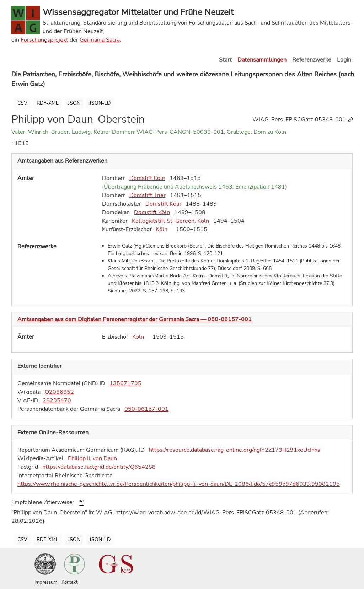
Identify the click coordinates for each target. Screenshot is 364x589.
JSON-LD (100, 103)
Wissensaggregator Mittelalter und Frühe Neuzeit (138, 12)
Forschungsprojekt (44, 40)
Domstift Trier (148, 195)
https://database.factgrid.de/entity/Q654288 (99, 467)
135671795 (125, 383)
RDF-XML (48, 103)
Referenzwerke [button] (312, 60)
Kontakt (70, 582)
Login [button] (344, 60)
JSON (74, 103)
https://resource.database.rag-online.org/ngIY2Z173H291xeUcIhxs (235, 450)
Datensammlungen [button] (262, 60)
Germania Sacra (100, 40)
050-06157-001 (146, 409)
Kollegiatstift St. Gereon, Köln (170, 221)
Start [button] (225, 60)
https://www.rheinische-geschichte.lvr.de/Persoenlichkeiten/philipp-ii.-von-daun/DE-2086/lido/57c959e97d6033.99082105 (179, 484)
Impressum (46, 582)
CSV (22, 103)
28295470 (57, 400)
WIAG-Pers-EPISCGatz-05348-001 (303, 120)
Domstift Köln (147, 178)
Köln (162, 229)
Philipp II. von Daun (92, 458)
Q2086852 (59, 392)
